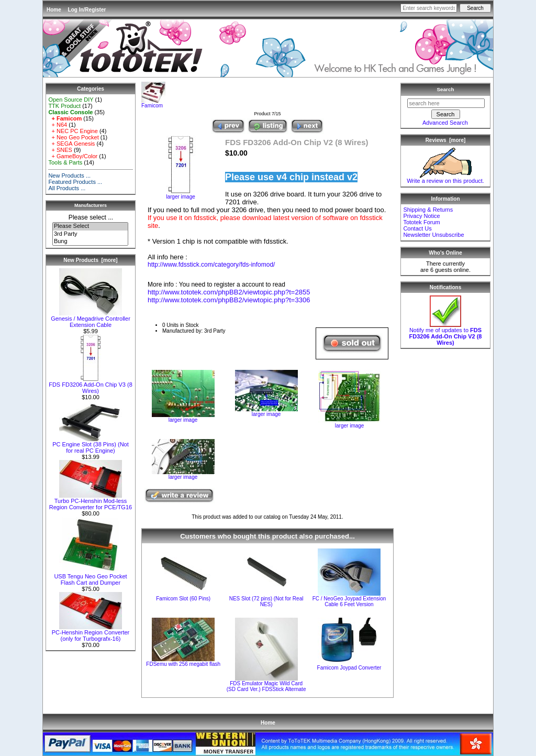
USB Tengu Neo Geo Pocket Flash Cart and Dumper (90, 577)
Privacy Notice (421, 216)
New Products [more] (90, 260)
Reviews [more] (446, 140)
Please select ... (91, 217)
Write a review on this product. (445, 178)
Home (54, 10)
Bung (90, 242)
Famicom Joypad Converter (349, 668)
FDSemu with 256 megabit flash (183, 664)
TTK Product (64, 106)
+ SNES (60, 150)
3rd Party (90, 234)
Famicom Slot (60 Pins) (183, 599)
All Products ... (67, 188)
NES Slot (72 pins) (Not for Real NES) (266, 601)
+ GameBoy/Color (73, 156)
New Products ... (69, 176)
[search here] (446, 103)
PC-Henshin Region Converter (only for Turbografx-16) (91, 633)
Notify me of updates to (446, 334)
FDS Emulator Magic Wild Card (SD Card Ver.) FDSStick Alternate (266, 686)
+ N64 (58, 125)
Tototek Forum (421, 222)
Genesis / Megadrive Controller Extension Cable (91, 319)
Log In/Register (87, 10)
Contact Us (417, 228)
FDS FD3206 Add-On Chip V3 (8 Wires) (91, 385)
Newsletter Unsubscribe (433, 235)
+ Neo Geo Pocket (73, 137)
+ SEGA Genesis (71, 144)
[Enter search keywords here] (429, 8)
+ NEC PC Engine (73, 131)
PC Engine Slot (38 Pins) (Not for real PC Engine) (91, 445)
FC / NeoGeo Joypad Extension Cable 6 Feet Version (349, 601)
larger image (183, 418)
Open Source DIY (71, 100)
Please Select (90, 226)
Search (446, 89)
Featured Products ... (75, 182)
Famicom (153, 103)
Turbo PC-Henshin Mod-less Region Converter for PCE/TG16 (91, 501)
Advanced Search (445, 123)
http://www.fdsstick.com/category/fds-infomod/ (211, 265)
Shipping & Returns (428, 210)
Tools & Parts (65, 162)
